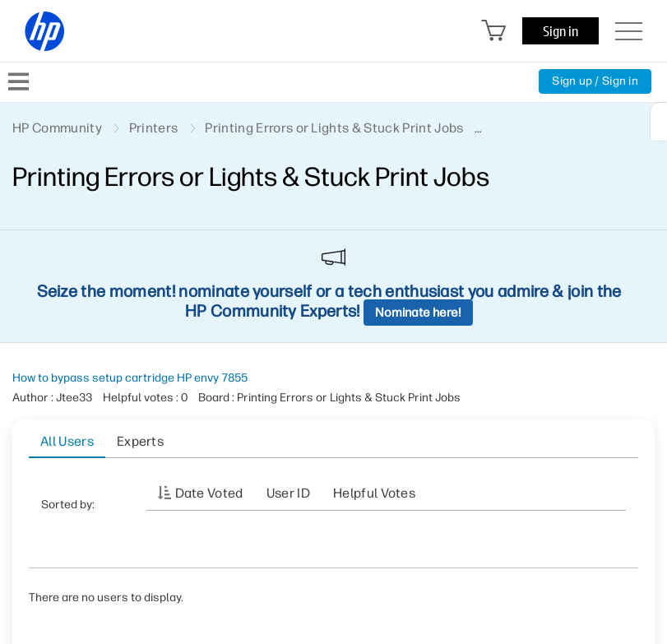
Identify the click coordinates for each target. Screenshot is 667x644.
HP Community (57, 128)
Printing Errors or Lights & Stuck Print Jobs (334, 128)
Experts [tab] (140, 441)
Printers (154, 128)
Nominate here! (418, 313)
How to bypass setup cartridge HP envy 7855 (130, 378)
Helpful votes (374, 493)
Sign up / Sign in (595, 81)
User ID (288, 493)
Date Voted (209, 493)
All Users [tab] (67, 441)
